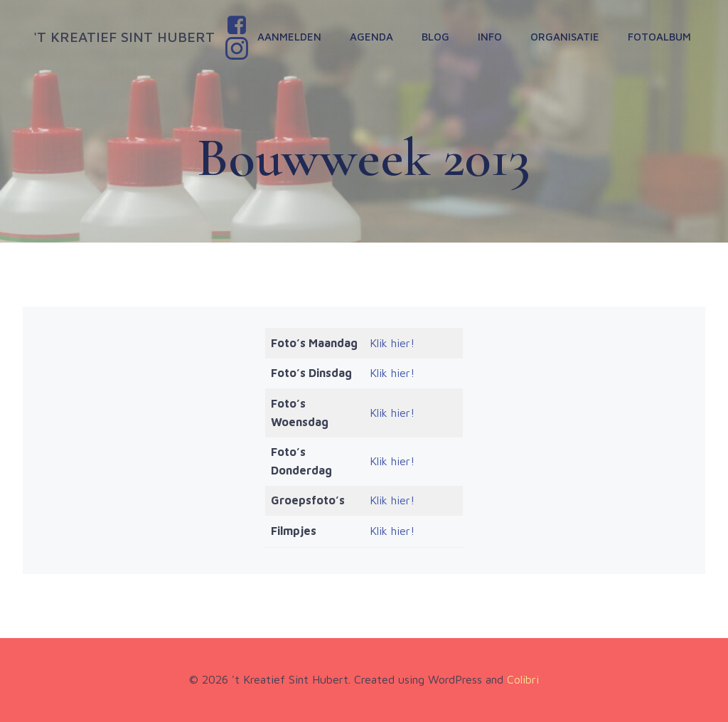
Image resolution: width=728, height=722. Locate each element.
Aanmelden (289, 37)
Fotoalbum (659, 37)
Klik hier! (392, 343)
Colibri (523, 679)
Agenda (371, 37)
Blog (435, 37)
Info (490, 37)
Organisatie (565, 37)
